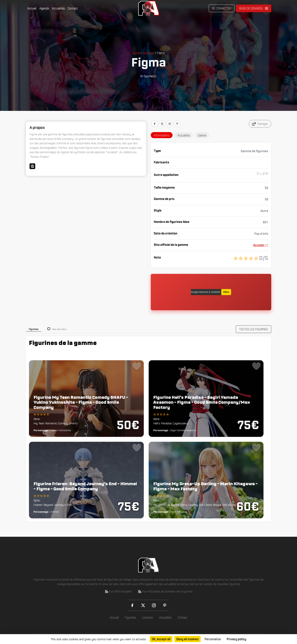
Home (136, 53)
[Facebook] (132, 605)
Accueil (32, 8)
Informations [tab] (162, 135)
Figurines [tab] (34, 329)
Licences (148, 617)
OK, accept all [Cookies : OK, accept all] (161, 639)
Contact (73, 8)
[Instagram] (154, 605)
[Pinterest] (165, 605)
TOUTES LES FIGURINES (254, 329)
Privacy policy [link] (236, 639)
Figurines (130, 617)
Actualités (58, 8)
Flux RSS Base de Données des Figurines (165, 592)
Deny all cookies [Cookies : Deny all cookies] (188, 639)
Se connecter (222, 8)
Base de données (251, 8)
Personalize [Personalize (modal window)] (213, 639)
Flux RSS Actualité (118, 592)
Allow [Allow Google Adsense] (226, 292)
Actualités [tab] (184, 135)
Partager (260, 124)
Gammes (148, 53)
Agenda (44, 8)
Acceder (261, 245)
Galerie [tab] (202, 135)
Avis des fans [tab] (59, 329)
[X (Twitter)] (143, 605)
